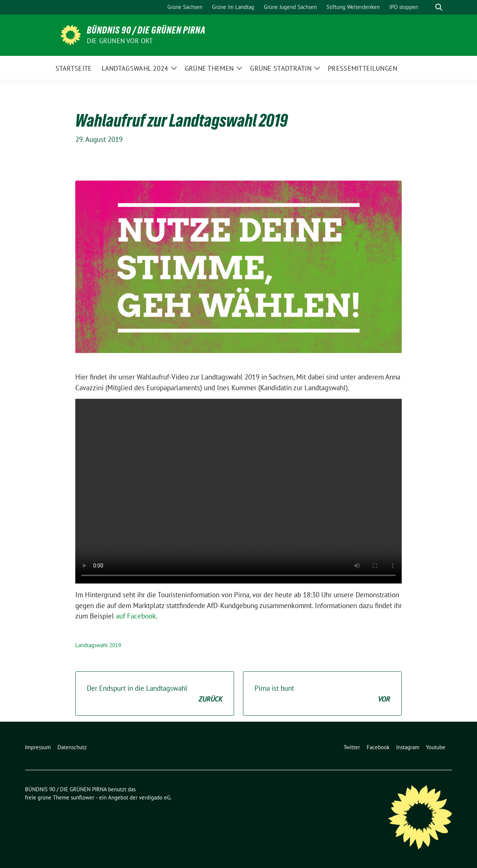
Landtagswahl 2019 (98, 645)
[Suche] (428, 7)
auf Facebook (136, 616)
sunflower (83, 797)
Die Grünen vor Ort (120, 41)
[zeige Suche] (439, 7)
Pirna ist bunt (322, 694)
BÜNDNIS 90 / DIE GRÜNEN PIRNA (146, 30)
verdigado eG (155, 797)
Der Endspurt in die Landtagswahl (155, 694)
